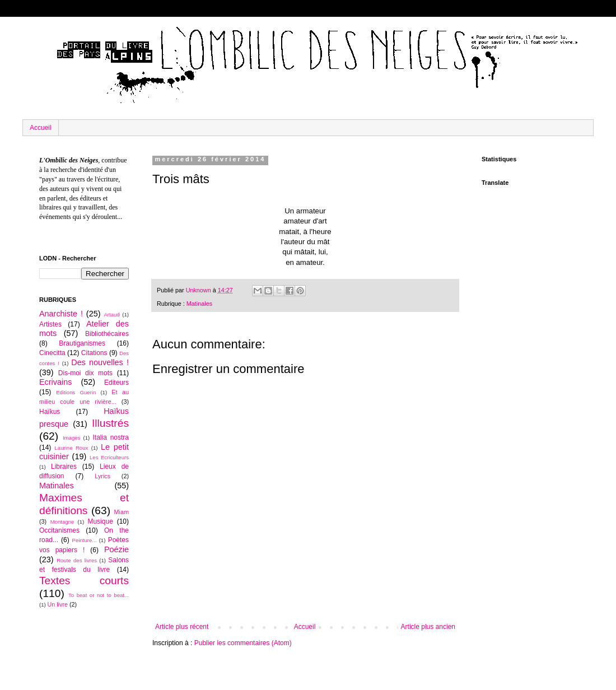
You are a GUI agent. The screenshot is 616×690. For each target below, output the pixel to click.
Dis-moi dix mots (85, 373)
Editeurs (116, 383)
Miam (122, 512)
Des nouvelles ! (100, 362)
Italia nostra (111, 437)
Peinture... (85, 540)
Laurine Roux (71, 448)
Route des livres (77, 560)
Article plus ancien (428, 627)
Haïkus (50, 412)
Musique (100, 521)
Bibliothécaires (107, 334)
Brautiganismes (82, 343)
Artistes (50, 324)
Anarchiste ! (61, 314)
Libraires (64, 467)
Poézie (116, 549)
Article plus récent (182, 627)
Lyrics (102, 476)
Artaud (111, 314)
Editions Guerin (76, 392)
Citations (94, 353)
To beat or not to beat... (99, 595)
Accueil (41, 128)
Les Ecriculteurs (109, 457)
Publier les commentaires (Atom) (243, 643)
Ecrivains (55, 382)
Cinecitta (52, 353)
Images (71, 438)
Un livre (57, 604)
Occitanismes (59, 530)
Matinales (199, 304)
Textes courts (84, 581)
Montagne (62, 522)
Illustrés (110, 423)
